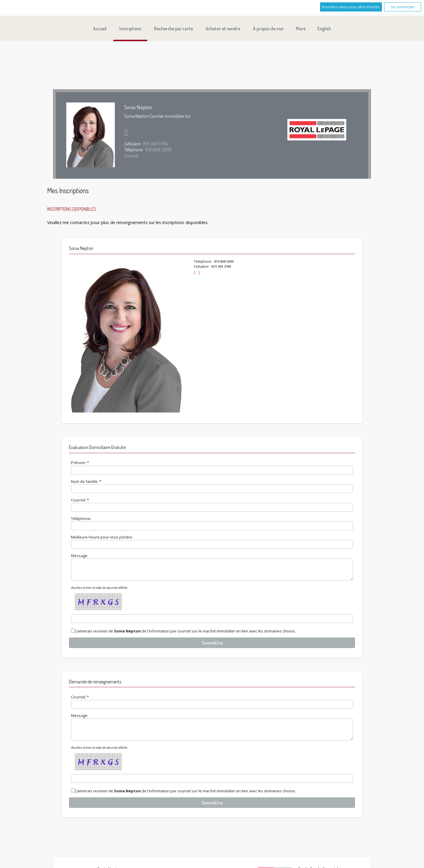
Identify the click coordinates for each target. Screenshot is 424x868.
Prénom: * (80, 463)
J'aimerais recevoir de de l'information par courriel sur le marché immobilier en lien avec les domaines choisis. (186, 635)
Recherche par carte (173, 29)
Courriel (131, 156)
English (324, 29)
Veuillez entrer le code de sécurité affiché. (100, 591)
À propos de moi (268, 29)
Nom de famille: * (86, 481)
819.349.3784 (155, 144)
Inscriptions (130, 29)
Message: (79, 556)
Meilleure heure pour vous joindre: (102, 537)
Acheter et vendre (223, 29)
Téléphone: (81, 519)
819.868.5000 (158, 150)
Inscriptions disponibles (72, 209)
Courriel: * (80, 500)
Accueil (100, 29)
